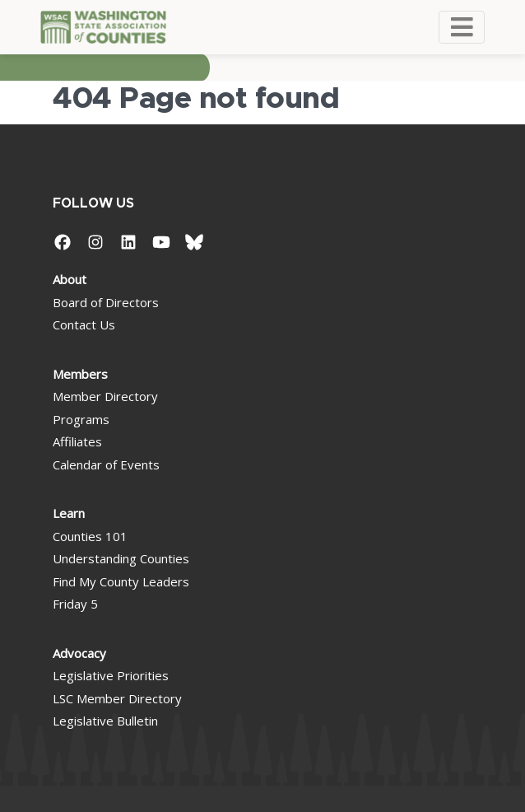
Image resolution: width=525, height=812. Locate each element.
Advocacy (79, 653)
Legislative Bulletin (105, 721)
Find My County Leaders (121, 581)
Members (80, 374)
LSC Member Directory (117, 698)
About (70, 279)
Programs (81, 419)
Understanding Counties (121, 558)
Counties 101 (90, 536)
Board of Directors (106, 302)
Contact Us (84, 324)
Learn (69, 513)
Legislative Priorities (111, 675)
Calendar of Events (106, 464)
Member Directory (105, 396)
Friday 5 (75, 604)
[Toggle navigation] (462, 27)
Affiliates (77, 441)
